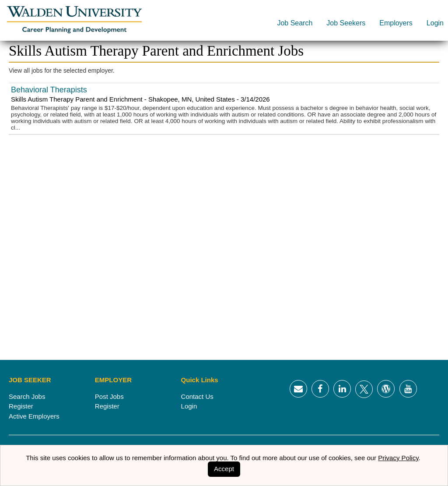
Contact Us (197, 396)
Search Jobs (27, 396)
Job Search (295, 23)
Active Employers (34, 416)
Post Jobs (109, 396)
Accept (224, 469)
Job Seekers (346, 23)
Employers (396, 23)
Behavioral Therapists (49, 90)
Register (21, 406)
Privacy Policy (398, 458)
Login (435, 23)
